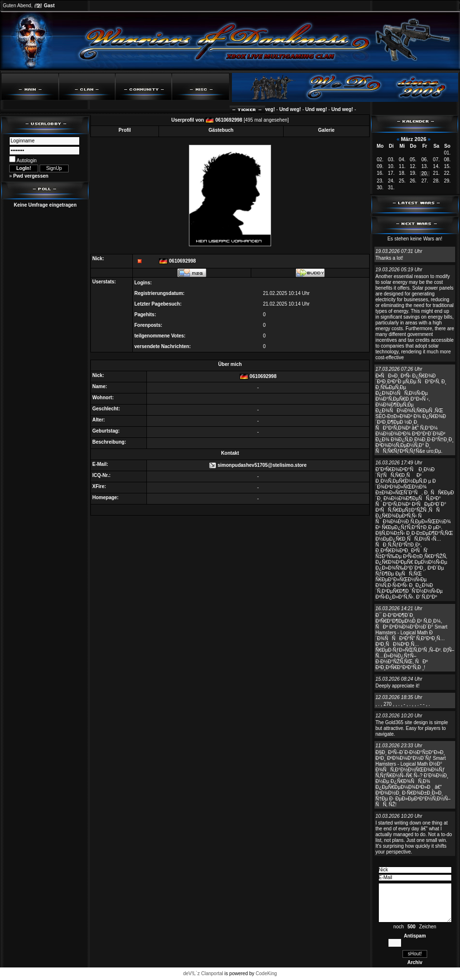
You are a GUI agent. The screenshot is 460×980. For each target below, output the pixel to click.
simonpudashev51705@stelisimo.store (262, 465)
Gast (49, 6)
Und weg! (269, 109)
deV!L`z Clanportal (203, 973)
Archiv (415, 962)
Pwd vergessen (31, 176)
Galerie (326, 130)
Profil (125, 130)
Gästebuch (221, 130)
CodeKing (266, 973)
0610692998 (229, 120)
